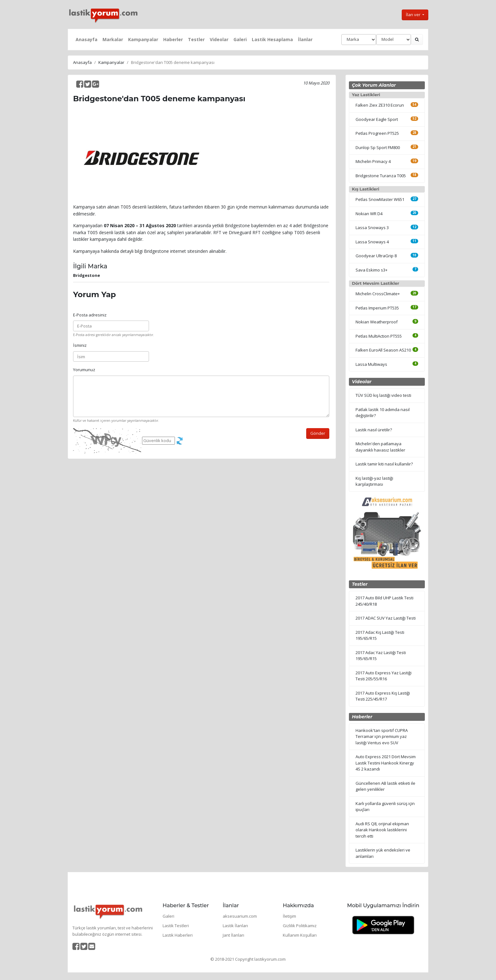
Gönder (318, 433)
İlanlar (305, 39)
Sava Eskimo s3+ (372, 270)
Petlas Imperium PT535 (377, 308)
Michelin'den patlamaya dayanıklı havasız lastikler (380, 447)
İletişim (289, 916)
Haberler (173, 39)
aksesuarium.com (240, 916)
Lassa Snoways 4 (372, 242)
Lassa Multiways (371, 364)
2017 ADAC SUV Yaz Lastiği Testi (386, 618)
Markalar (113, 39)
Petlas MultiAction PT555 (379, 336)
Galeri (240, 39)
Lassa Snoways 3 (372, 228)
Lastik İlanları (235, 926)
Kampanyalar (143, 39)
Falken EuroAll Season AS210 (383, 350)
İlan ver (414, 15)
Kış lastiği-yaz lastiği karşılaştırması (374, 481)
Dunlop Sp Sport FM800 (378, 147)
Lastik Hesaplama (272, 39)
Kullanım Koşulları (300, 935)
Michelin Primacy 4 (373, 161)
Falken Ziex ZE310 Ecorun (380, 105)
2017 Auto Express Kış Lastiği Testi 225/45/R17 (383, 696)
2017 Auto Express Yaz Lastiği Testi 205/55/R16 (384, 676)
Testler (196, 39)
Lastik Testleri (176, 926)
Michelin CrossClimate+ (378, 294)
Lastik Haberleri (178, 935)
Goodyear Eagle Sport (377, 119)
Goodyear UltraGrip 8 (376, 256)
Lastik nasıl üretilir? (374, 430)
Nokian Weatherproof (377, 322)
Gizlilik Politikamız (300, 926)
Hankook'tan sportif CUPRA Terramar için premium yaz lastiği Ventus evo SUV (382, 737)
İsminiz (80, 345)
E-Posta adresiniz (90, 315)
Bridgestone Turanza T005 (381, 176)
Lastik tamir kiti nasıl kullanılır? (384, 464)
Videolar (219, 39)
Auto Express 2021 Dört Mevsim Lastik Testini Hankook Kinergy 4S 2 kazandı (386, 763)
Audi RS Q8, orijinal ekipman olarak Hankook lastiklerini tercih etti (382, 830)
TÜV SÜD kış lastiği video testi (383, 395)
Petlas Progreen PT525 (377, 133)
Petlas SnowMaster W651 (380, 199)
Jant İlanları (233, 935)
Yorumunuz (84, 370)
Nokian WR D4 (369, 214)
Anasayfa (87, 39)
